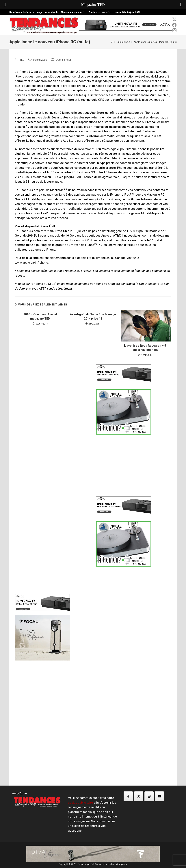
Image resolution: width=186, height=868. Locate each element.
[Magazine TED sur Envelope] (159, 796)
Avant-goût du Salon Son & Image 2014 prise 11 (93, 316)
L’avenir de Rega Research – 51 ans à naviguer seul (146, 348)
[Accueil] (112, 42)
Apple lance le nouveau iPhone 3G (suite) (155, 42)
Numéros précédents (22, 12)
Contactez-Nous (100, 12)
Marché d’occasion (74, 12)
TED (22, 60)
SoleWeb (95, 864)
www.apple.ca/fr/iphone (31, 263)
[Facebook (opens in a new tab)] (174, 25)
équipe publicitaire (80, 803)
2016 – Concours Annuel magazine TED (40, 316)
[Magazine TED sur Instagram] (149, 796)
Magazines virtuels (47, 12)
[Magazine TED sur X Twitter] (139, 796)
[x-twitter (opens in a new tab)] (174, 20)
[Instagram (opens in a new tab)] (174, 30)
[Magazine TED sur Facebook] (128, 796)
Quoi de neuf (64, 60)
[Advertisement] (52, 421)
